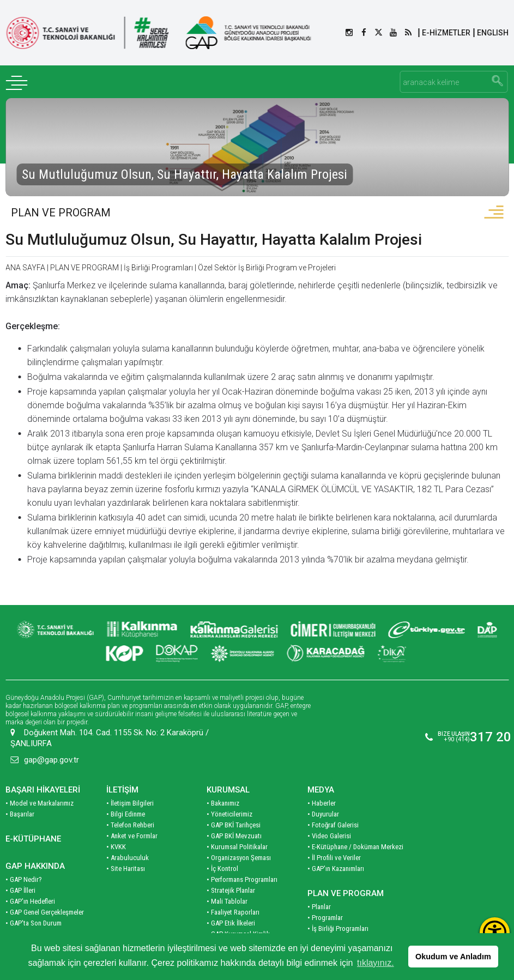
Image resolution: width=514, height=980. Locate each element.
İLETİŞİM (122, 778)
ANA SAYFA (25, 268)
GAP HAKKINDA (35, 855)
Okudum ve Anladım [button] (453, 957)
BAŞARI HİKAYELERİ (43, 778)
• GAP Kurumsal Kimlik (238, 922)
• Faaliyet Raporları (233, 901)
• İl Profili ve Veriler (334, 846)
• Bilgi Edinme (126, 803)
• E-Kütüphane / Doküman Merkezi (355, 835)
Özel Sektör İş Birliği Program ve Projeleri (267, 268)
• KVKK (116, 835)
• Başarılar (20, 803)
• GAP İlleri (20, 879)
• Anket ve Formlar (132, 824)
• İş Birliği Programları (338, 917)
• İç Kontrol (222, 857)
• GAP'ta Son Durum (34, 912)
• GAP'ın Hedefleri (30, 890)
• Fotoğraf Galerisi (333, 813)
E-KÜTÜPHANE (33, 827)
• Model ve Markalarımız (40, 792)
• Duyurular (323, 803)
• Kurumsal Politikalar (237, 835)
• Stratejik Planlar (231, 879)
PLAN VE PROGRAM (61, 213)
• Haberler (322, 792)
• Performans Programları (242, 868)
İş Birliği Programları (158, 268)
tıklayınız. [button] (376, 963)
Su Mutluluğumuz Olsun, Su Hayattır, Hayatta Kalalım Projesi (214, 240)
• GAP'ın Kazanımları (336, 857)
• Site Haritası (126, 857)
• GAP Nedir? (24, 868)
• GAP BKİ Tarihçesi (234, 813)
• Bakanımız (223, 792)
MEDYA (321, 778)
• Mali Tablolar (227, 890)
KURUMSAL (228, 778)
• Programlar (325, 906)
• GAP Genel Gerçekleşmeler (45, 901)
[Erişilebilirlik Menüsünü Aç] (495, 932)
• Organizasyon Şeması (239, 846)
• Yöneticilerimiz (229, 803)
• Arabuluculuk (128, 846)
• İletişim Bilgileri (130, 792)
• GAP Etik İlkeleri (231, 912)
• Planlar (319, 895)
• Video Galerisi (329, 824)
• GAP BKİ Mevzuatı (234, 824)
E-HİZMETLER (446, 33)
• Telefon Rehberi (130, 813)
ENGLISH (493, 33)
